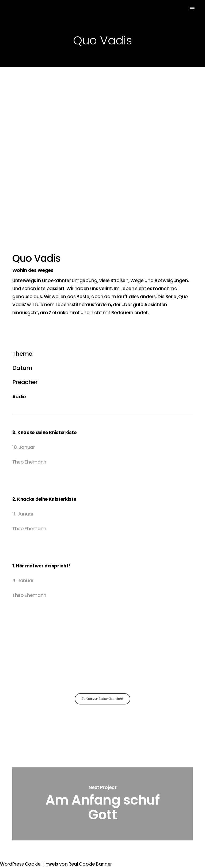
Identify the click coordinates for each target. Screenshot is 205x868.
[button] (192, 9)
